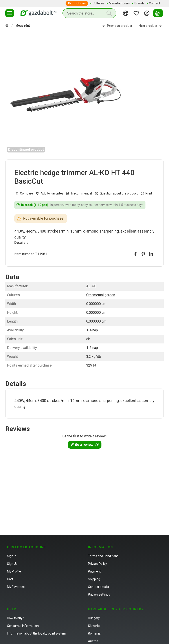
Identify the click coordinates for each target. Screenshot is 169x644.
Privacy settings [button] (99, 594)
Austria (93, 641)
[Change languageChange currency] (126, 13)
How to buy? (16, 618)
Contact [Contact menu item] (154, 3)
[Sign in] (147, 13)
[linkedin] (151, 254)
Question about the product (116, 193)
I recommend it (79, 193)
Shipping (94, 579)
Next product (150, 26)
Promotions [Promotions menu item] (77, 3)
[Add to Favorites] (50, 194)
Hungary (94, 618)
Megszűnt (23, 26)
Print (146, 193)
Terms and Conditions (103, 556)
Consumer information (23, 626)
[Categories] (10, 13)
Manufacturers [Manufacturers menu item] (119, 3)
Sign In (12, 556)
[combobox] (89, 13)
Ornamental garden (101, 295)
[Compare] (24, 194)
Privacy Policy (97, 564)
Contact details (98, 587)
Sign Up (12, 564)
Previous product (117, 26)
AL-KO (91, 286)
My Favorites (16, 587)
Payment (94, 571)
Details (21, 243)
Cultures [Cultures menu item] (98, 3)
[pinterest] (143, 254)
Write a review (85, 445)
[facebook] (135, 254)
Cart (10, 579)
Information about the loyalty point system (37, 633)
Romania (94, 633)
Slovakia (94, 626)
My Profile (14, 571)
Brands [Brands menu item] (139, 3)
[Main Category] (7, 26)
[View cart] (158, 13)
